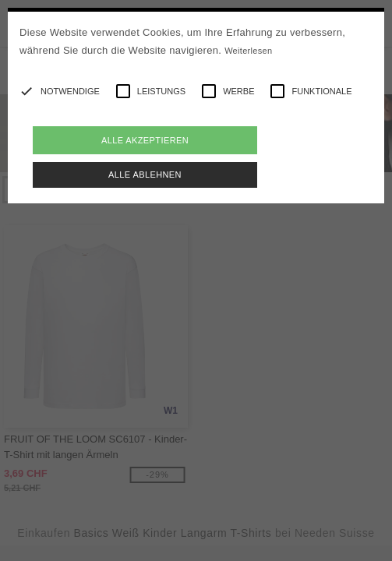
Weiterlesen (248, 51)
